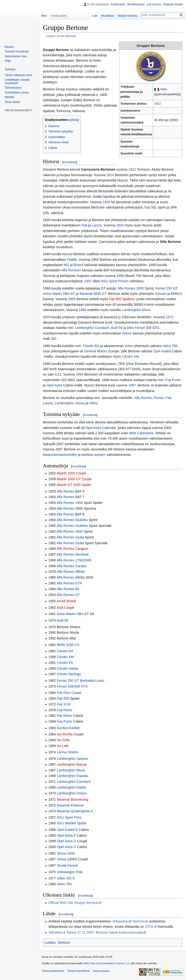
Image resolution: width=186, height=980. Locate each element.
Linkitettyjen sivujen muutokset (17, 81)
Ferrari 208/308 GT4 (72, 686)
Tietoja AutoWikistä (79, 971)
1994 (80, 374)
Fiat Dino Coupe (69, 693)
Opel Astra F (66, 835)
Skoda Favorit (67, 865)
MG (66, 265)
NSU (60, 817)
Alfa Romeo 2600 (131, 288)
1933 (120, 225)
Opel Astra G (66, 841)
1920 (106, 202)
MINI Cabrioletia (141, 433)
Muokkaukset (136, 4)
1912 (157, 104)
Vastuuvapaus (101, 971)
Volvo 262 (64, 878)
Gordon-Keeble (68, 728)
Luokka (50, 943)
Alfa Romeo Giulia (70, 537)
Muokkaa (108, 16)
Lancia (97, 225)
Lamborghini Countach (92, 328)
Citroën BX (91, 346)
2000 (88, 560)
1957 (88, 281)
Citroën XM (130, 356)
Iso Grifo (63, 740)
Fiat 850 (63, 698)
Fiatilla (72, 260)
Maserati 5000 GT (93, 294)
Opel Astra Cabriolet (101, 428)
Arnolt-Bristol (66, 601)
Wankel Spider (76, 823)
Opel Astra (54, 385)
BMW (175, 294)
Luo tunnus (154, 4)
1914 (110, 175)
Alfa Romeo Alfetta (71, 572)
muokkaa (70, 162)
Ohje (8, 61)
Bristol (78, 265)
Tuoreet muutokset (17, 51)
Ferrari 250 (164, 288)
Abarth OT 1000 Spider (74, 485)
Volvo (129, 346)
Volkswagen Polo (70, 872)
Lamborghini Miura (136, 310)
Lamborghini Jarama (72, 759)
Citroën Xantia (67, 668)
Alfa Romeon (71, 270)
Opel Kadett (162, 351)
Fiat (147, 207)
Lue (95, 16)
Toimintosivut (13, 88)
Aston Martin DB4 (56, 294)
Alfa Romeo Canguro (73, 549)
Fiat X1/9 (63, 704)
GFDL (150, 927)
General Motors (96, 351)
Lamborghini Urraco (72, 793)
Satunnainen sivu (16, 56)
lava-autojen (96, 455)
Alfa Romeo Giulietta (72, 520)
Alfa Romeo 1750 (70, 560)
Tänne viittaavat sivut (18, 75)
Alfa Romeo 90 (68, 589)
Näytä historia (128, 16)
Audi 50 (117, 328)
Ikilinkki (9, 97)
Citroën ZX (65, 663)
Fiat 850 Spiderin (122, 299)
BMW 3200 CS (68, 645)
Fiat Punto (173, 380)
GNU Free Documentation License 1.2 (106, 963)
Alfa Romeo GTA (69, 583)
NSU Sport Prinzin (115, 281)
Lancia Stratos (68, 752)
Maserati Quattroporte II (75, 811)
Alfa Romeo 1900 (70, 503)
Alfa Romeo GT (68, 595)
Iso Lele (63, 746)
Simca (80, 403)
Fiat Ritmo (64, 710)
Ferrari (159, 398)
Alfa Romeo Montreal (73, 554)
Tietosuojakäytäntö (53, 971)
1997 (132, 385)
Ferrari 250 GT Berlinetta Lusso (80, 681)
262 (54, 339)
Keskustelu (118, 4)
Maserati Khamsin (70, 805)
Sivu (44, 16)
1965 (72, 299)
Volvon (127, 333)
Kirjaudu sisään (173, 4)
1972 (170, 317)
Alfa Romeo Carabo (72, 566)
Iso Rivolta (65, 734)
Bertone (70, 36)
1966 (82, 310)
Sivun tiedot (12, 102)
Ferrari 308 (143, 328)
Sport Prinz (73, 817)
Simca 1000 (66, 853)
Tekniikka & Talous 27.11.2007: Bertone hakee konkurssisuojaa (96, 932)
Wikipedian (121, 921)
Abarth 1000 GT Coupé (74, 479)
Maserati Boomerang (72, 799)
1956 (120, 276)
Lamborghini (64, 403)
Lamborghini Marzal (72, 764)
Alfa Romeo (143, 398)
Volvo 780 (170, 346)
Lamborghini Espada (72, 776)
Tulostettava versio (17, 93)
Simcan (161, 294)
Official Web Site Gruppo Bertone (73, 903)
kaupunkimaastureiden (60, 455)
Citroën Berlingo (69, 674)
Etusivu (9, 47)
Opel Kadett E (67, 830)
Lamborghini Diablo (71, 787)
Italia (164, 89)
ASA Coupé (65, 608)
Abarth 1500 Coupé (71, 473)
